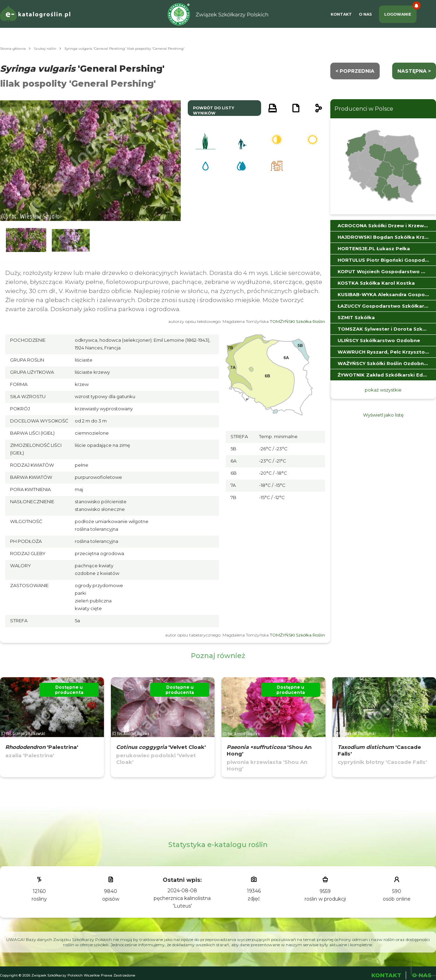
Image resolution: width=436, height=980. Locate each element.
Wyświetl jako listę (383, 415)
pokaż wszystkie (383, 390)
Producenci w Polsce (364, 109)
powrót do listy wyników (214, 110)
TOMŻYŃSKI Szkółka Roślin (297, 321)
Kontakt (341, 14)
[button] (26, 240)
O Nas (365, 14)
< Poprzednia (355, 71)
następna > (414, 71)
